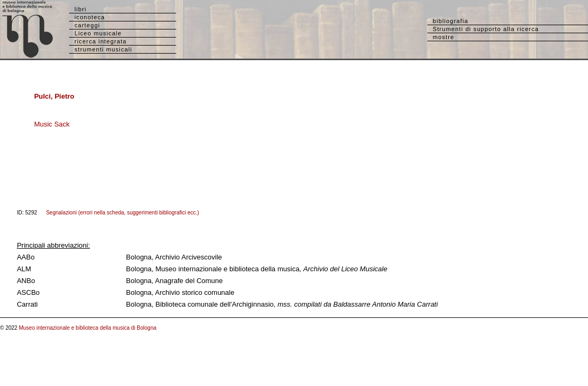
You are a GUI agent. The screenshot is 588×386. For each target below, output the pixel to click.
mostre (443, 37)
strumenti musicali (103, 49)
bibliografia (450, 21)
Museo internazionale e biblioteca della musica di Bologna (88, 328)
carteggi (87, 25)
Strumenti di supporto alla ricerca (486, 29)
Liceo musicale (98, 33)
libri (81, 9)
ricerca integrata (101, 41)
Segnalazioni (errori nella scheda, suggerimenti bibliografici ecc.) (123, 213)
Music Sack (52, 124)
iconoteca (90, 17)
